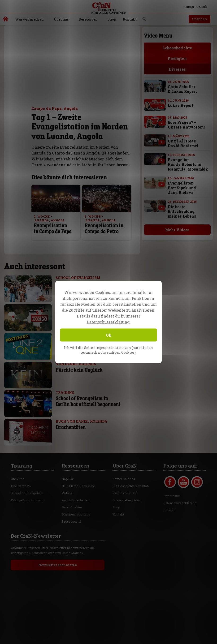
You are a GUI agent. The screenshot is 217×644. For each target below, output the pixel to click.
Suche (144, 20)
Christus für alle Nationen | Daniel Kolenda (6, 20)
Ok (109, 335)
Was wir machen (30, 19)
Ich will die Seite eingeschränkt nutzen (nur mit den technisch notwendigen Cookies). (108, 350)
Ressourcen (88, 19)
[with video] (162, 106)
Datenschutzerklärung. (109, 322)
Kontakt (130, 19)
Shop (112, 19)
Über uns (61, 19)
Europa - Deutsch (193, 7)
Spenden (200, 19)
